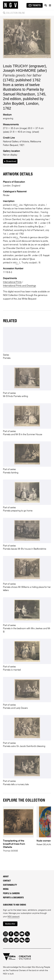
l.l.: (17, 205)
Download (10, 161)
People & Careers (11, 894)
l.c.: (17, 237)
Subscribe (10, 924)
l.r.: (17, 263)
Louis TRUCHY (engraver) (24, 66)
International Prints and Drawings (20, 286)
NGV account (13, 917)
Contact (7, 881)
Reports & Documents (13, 898)
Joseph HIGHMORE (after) (25, 70)
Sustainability (10, 885)
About (6, 877)
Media (6, 889)
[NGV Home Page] (11, 5)
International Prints (12, 282)
